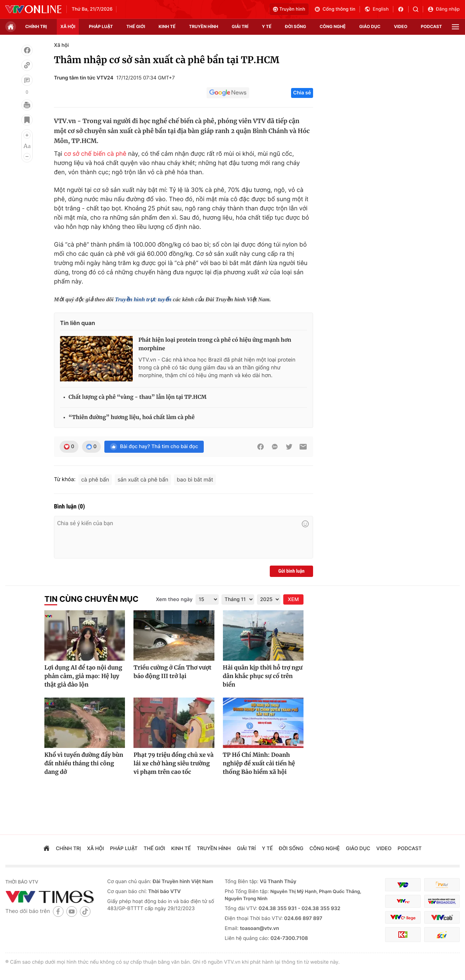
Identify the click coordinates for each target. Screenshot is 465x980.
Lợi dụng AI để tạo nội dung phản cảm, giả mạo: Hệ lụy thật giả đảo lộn (83, 676)
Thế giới (136, 26)
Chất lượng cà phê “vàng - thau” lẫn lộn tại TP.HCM (138, 397)
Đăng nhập (444, 9)
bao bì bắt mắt (195, 480)
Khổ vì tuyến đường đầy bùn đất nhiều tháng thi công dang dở (84, 764)
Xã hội (61, 45)
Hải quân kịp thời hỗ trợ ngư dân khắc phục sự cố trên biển (263, 676)
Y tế (267, 26)
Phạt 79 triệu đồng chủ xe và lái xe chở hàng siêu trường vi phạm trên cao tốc (173, 764)
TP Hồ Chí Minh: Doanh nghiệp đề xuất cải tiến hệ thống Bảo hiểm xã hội (259, 764)
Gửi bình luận (291, 571)
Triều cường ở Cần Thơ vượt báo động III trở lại (172, 672)
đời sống (296, 26)
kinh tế (167, 26)
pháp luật (101, 26)
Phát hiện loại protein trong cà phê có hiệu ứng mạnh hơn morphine (215, 344)
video (401, 26)
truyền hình (203, 26)
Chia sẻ (302, 93)
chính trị (36, 26)
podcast (431, 26)
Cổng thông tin (335, 9)
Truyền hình (289, 9)
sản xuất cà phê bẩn (143, 480)
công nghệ (333, 26)
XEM (293, 599)
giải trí (240, 26)
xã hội (68, 26)
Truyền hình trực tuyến (143, 300)
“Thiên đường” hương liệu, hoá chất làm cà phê (132, 417)
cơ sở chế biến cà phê (95, 154)
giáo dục (370, 26)
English (376, 9)
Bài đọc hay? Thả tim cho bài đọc (154, 447)
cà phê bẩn (95, 480)
